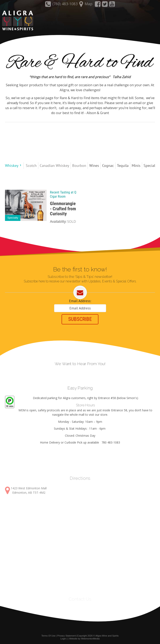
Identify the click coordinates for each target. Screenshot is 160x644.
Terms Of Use (48, 635)
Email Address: (80, 301)
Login (63, 638)
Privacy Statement (66, 635)
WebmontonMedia (90, 638)
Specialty (13, 217)
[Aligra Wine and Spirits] (17, 21)
